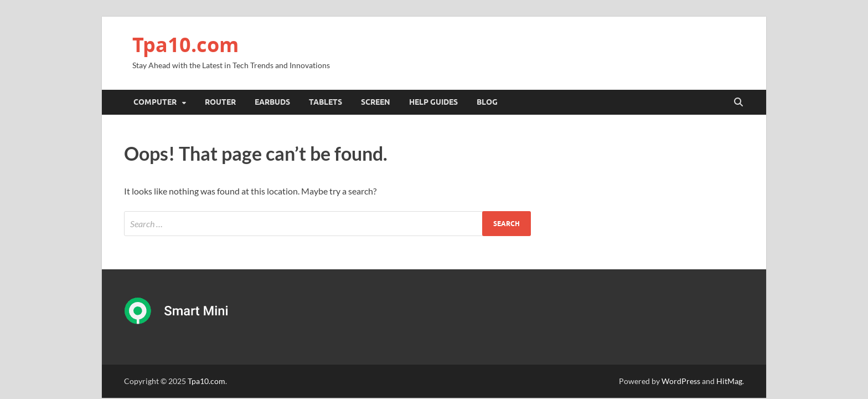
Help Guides (433, 102)
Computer (155, 102)
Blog (487, 102)
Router (220, 102)
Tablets (325, 102)
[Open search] (738, 103)
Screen (376, 102)
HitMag (729, 381)
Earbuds (272, 102)
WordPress (681, 381)
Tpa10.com (185, 45)
